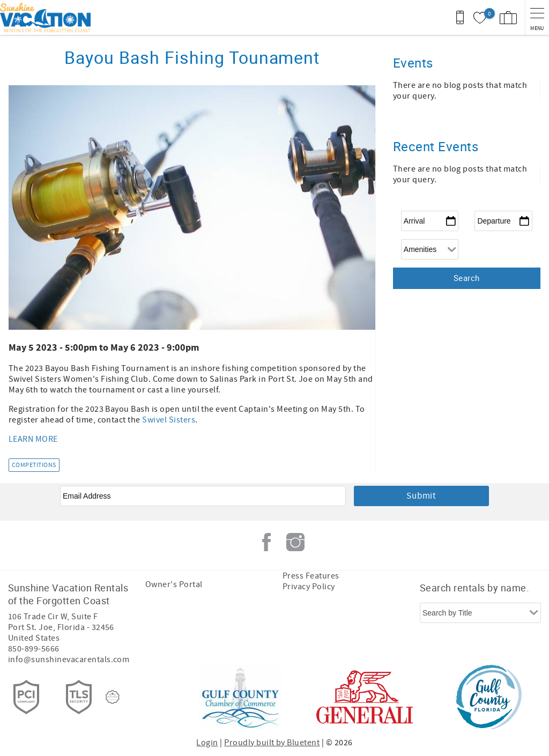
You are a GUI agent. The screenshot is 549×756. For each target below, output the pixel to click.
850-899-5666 (34, 649)
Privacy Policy (309, 587)
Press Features (311, 576)
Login (207, 743)
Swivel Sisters (169, 420)
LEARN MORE (33, 439)
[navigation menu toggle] (537, 17)
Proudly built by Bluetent (272, 743)
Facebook (266, 542)
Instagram (295, 542)
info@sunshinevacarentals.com (69, 659)
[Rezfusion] (113, 697)
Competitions (34, 465)
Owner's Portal (174, 584)
